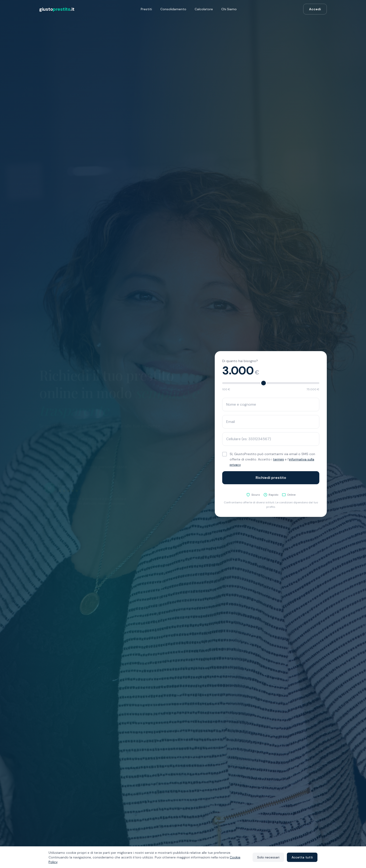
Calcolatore (204, 9)
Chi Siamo (229, 9)
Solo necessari (268, 857)
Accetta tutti (302, 857)
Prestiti (146, 9)
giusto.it (57, 9)
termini (278, 460)
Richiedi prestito (271, 478)
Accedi (315, 9)
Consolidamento (173, 9)
